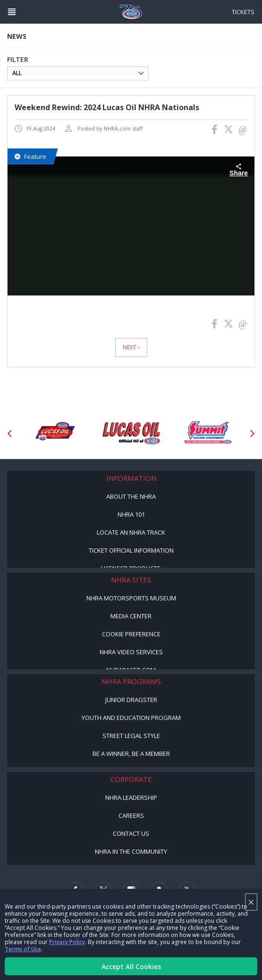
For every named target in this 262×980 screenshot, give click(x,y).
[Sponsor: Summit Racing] (208, 433)
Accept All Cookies (131, 967)
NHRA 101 (131, 514)
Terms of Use (23, 949)
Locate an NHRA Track (131, 532)
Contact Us (131, 833)
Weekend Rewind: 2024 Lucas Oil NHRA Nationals (107, 107)
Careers (131, 815)
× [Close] (251, 902)
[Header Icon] (12, 12)
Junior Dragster (131, 700)
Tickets (243, 12)
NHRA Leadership (131, 798)
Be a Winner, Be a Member (131, 754)
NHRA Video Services (131, 652)
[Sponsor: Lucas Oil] (131, 433)
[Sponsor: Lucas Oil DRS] (55, 433)
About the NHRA (131, 496)
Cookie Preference (131, 634)
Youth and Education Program (131, 718)
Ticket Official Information (131, 550)
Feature (30, 156)
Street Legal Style (131, 736)
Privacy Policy (67, 942)
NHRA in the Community (131, 851)
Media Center (131, 616)
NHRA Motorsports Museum (131, 598)
